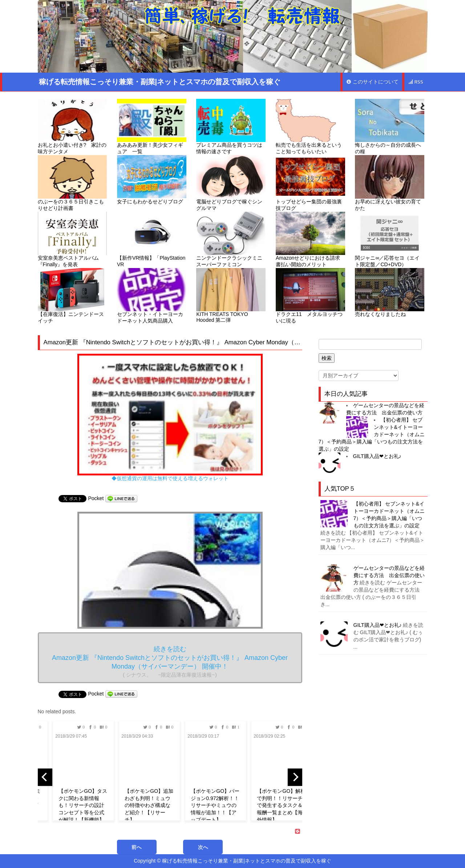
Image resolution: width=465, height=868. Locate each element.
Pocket (96, 498)
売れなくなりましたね (390, 293)
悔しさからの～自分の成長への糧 (390, 127)
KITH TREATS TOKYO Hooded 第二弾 (231, 295)
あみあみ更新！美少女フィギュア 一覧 (152, 127)
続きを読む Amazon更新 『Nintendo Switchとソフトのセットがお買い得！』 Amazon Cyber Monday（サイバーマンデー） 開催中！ (170, 662)
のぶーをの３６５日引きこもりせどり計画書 (72, 183)
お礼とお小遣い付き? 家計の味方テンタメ (72, 127)
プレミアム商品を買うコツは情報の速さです (231, 127)
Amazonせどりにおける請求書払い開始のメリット (310, 240)
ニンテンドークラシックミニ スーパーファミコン (231, 240)
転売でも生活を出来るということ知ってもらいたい (310, 127)
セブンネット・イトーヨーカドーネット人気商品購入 (152, 296)
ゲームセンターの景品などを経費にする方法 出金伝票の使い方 (389, 575)
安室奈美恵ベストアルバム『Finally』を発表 (72, 240)
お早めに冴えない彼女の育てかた (390, 183)
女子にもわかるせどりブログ (152, 180)
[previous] (45, 777)
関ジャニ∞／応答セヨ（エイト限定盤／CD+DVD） (390, 240)
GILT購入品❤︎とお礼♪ (377, 456)
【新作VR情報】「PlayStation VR (152, 240)
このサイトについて (372, 82)
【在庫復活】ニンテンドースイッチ (72, 296)
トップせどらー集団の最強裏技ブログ (310, 183)
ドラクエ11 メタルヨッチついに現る (310, 296)
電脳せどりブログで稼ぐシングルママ (231, 183)
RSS (416, 82)
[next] (295, 777)
